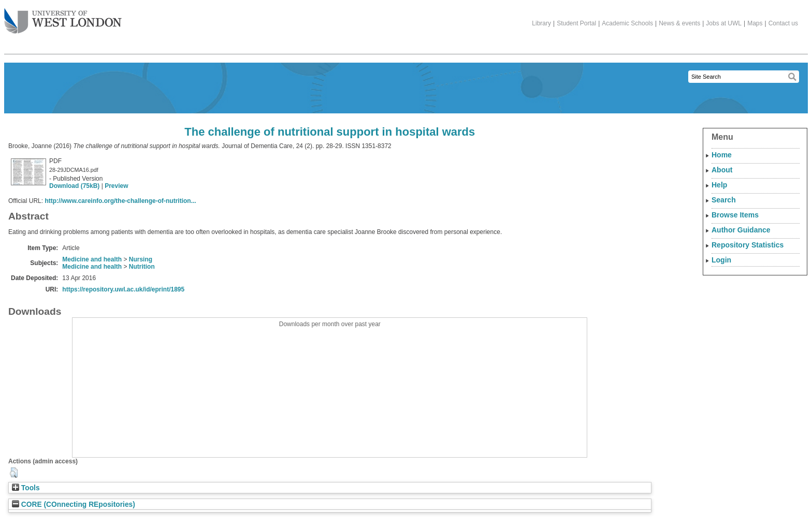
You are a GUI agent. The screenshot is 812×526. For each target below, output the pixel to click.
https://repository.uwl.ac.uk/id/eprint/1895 (123, 289)
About (722, 170)
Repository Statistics (748, 245)
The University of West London (63, 17)
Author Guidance (741, 230)
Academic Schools (627, 23)
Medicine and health (92, 259)
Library (541, 23)
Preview (116, 186)
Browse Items (735, 215)
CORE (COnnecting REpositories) (74, 505)
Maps (755, 23)
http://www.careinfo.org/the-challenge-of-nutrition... (120, 201)
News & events (679, 23)
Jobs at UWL (724, 23)
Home (722, 155)
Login (721, 260)
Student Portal (576, 23)
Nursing (141, 259)
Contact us (783, 23)
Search (724, 200)
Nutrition (142, 267)
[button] (14, 473)
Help (719, 185)
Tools (26, 488)
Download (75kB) (74, 186)
